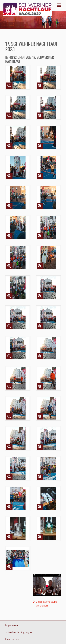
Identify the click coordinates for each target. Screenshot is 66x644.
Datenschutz (12, 639)
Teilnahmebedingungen (18, 632)
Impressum (12, 625)
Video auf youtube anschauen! (46, 604)
